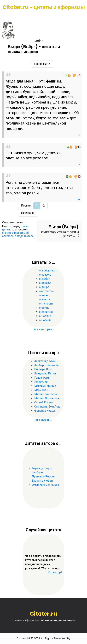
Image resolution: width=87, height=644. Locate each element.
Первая (26, 206)
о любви (45, 279)
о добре (44, 287)
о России (45, 320)
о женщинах (47, 271)
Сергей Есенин (44, 402)
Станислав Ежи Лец (47, 407)
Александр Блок (45, 361)
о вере (43, 295)
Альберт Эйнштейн (46, 365)
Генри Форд (42, 378)
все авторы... (44, 420)
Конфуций (41, 382)
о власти (45, 299)
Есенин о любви (42, 481)
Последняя (28, 213)
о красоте (45, 275)
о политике (46, 312)
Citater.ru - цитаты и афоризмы (44, 7)
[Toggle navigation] (7, 16)
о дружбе (45, 283)
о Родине (45, 316)
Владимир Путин (45, 373)
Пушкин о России (43, 476)
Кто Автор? (55, 572)
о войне (44, 308)
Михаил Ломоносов (47, 398)
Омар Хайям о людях (45, 485)
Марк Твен (41, 390)
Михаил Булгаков (46, 394)
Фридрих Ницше (45, 411)
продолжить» (42, 64)
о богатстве (47, 291)
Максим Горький (45, 386)
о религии (18, 233)
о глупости (46, 304)
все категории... (43, 329)
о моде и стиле (24, 236)
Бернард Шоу (43, 369)
